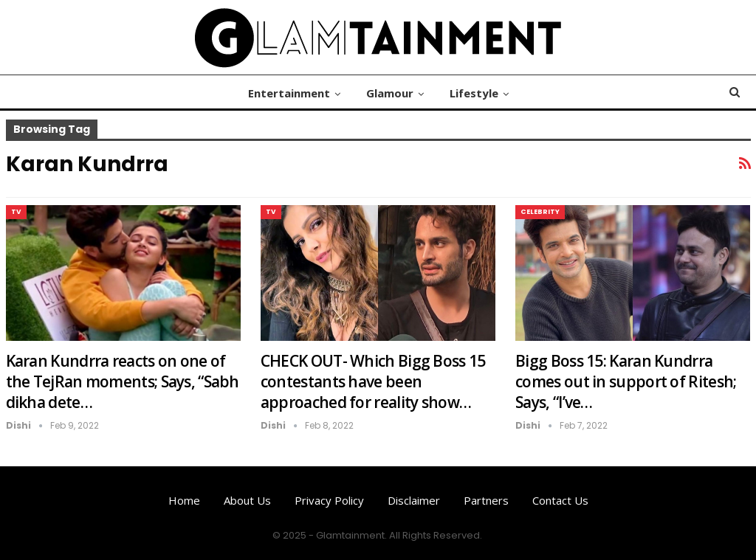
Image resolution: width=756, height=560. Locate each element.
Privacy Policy (329, 500)
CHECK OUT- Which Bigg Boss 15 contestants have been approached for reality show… (373, 381)
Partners (486, 500)
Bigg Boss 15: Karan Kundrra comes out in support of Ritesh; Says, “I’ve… (626, 381)
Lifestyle (474, 93)
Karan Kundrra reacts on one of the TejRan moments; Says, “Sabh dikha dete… (123, 381)
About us (247, 500)
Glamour (390, 93)
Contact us (560, 500)
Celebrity (540, 212)
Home (184, 500)
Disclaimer (414, 500)
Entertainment (289, 93)
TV (16, 212)
